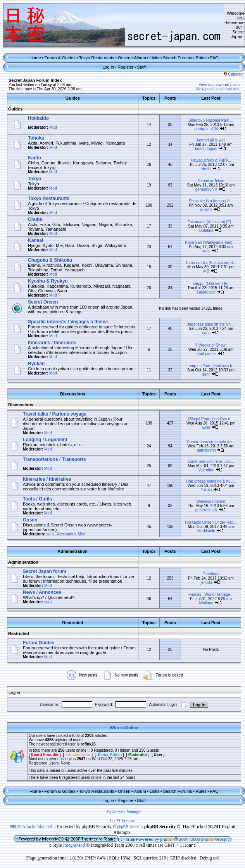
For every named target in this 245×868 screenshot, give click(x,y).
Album (140, 58)
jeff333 (206, 582)
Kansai (35, 240)
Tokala (206, 490)
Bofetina (206, 230)
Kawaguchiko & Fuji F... (211, 160)
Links (155, 58)
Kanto (35, 158)
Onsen (124, 58)
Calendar (234, 74)
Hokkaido (38, 118)
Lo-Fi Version (123, 821)
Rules (201, 58)
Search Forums (177, 58)
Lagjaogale (206, 292)
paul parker (206, 354)
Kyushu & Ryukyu (48, 281)
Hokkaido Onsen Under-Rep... (211, 522)
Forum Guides (39, 643)
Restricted (19, 633)
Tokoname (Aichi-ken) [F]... (211, 222)
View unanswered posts (219, 85)
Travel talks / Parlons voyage (55, 414)
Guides (15, 109)
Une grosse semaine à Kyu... (211, 481)
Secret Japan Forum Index (35, 80)
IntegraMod (75, 845)
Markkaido (206, 531)
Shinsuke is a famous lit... (211, 201)
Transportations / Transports (54, 459)
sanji (206, 251)
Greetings (211, 574)
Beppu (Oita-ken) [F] (211, 284)
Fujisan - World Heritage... (211, 594)
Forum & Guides (60, 58)
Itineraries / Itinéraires (52, 343)
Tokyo (35, 179)
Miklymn (206, 603)
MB (206, 271)
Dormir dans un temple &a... (211, 442)
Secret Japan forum (45, 571)
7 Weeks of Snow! (211, 345)
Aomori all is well (211, 140)
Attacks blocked (31, 827)
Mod (53, 127)
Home (35, 58)
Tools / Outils (37, 499)
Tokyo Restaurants (97, 58)
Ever (206, 427)
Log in (108, 67)
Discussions (21, 405)
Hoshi (206, 169)
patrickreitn (206, 450)
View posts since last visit (218, 89)
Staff (141, 67)
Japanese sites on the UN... (211, 324)
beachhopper (206, 149)
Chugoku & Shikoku (50, 260)
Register (125, 67)
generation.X (206, 189)
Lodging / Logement (45, 440)
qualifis (206, 210)
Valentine (206, 470)
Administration (23, 562)
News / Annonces (42, 592)
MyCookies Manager (124, 812)
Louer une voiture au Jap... (211, 462)
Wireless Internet (211, 501)
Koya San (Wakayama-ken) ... (211, 242)
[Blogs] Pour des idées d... (211, 419)
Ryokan (36, 364)
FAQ (214, 58)
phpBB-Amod (129, 827)
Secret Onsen (43, 302)
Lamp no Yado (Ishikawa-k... (211, 366)
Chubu (35, 219)
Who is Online (124, 728)
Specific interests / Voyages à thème (68, 322)
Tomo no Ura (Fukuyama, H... (211, 263)
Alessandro (66, 534)
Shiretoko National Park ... (211, 120)
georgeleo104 (206, 129)
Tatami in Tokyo (211, 181)
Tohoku (36, 138)
